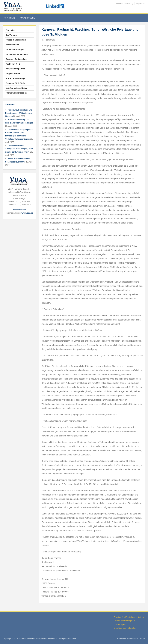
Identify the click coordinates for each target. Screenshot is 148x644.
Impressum (141, 4)
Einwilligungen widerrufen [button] (125, 628)
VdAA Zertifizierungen (16, 78)
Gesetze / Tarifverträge (16, 59)
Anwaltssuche (27, 18)
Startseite (10, 18)
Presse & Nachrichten (16, 40)
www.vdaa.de (27, 213)
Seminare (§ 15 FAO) (15, 83)
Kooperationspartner (15, 69)
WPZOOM (140, 639)
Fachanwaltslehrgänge (16, 93)
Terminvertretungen (15, 49)
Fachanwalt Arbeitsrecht (17, 54)
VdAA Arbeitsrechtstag (16, 88)
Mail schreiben (20, 210)
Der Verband (11, 35)
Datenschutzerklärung (124, 4)
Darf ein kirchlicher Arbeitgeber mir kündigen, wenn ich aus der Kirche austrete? (19, 149)
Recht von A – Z (13, 64)
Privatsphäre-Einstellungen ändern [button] (129, 617)
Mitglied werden (13, 74)
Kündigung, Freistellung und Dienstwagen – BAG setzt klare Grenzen (19, 113)
